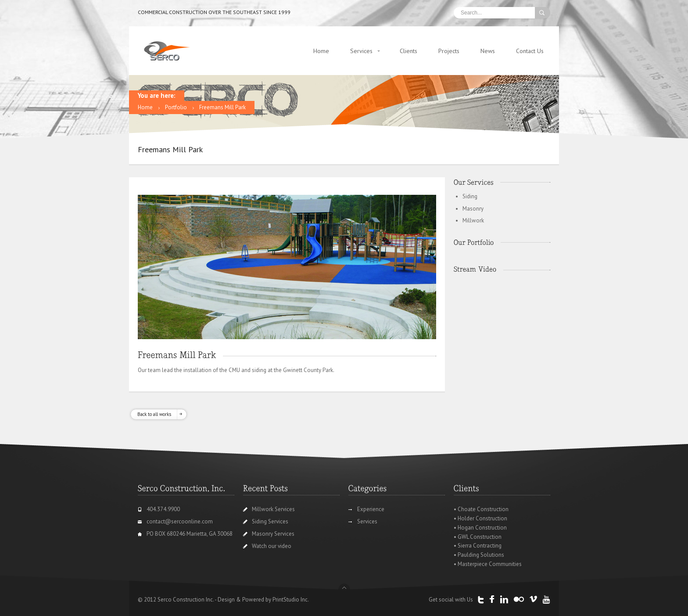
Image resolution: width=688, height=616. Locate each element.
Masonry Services (273, 534)
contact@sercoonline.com (180, 521)
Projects (449, 51)
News (488, 51)
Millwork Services (273, 509)
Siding (470, 196)
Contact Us (530, 51)
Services (361, 51)
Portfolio (176, 107)
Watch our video (272, 546)
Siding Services (270, 521)
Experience (371, 509)
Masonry (473, 209)
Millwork (473, 220)
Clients (408, 51)
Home (321, 51)
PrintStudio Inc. (291, 600)
